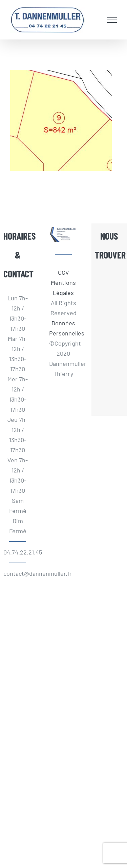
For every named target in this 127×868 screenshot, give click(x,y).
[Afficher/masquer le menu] (112, 20)
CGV (63, 272)
